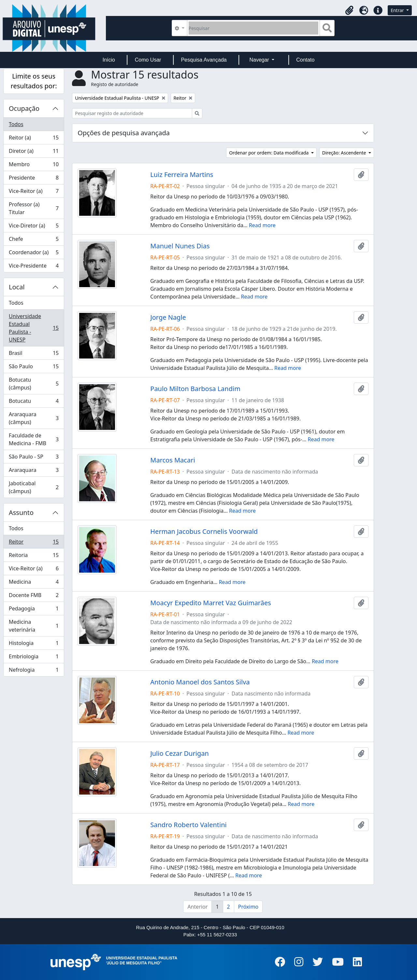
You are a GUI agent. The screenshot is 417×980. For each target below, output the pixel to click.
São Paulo (34, 368)
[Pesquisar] (254, 28)
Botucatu (34, 402)
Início (109, 60)
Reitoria (34, 556)
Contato (305, 60)
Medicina (34, 583)
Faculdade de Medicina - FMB (34, 439)
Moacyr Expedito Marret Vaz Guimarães (211, 603)
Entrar (398, 10)
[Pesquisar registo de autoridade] (132, 113)
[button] (349, 10)
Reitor (34, 543)
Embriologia (34, 658)
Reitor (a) (34, 139)
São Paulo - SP (34, 458)
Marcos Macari (173, 460)
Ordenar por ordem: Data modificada (269, 153)
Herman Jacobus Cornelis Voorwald (204, 532)
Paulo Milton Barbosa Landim (195, 389)
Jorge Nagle (168, 317)
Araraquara (34, 471)
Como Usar (148, 60)
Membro (34, 166)
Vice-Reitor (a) (34, 192)
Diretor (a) (34, 152)
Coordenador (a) (34, 254)
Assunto (21, 512)
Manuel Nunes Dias (180, 246)
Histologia (34, 644)
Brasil (34, 354)
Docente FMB (34, 597)
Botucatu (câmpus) (34, 384)
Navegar (260, 60)
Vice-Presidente (34, 267)
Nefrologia (34, 671)
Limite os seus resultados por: (34, 81)
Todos (16, 124)
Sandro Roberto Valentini (188, 825)
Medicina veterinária (34, 626)
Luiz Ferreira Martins (182, 175)
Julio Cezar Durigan (180, 753)
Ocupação (24, 108)
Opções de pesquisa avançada (124, 133)
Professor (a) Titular (34, 208)
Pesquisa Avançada (204, 60)
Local (17, 287)
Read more (262, 225)
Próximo (248, 907)
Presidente (34, 179)
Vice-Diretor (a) (34, 227)
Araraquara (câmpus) (34, 418)
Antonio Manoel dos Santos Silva (200, 682)
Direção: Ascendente (345, 153)
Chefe (34, 240)
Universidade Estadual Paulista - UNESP (34, 328)
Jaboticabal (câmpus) (34, 487)
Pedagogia (34, 610)
